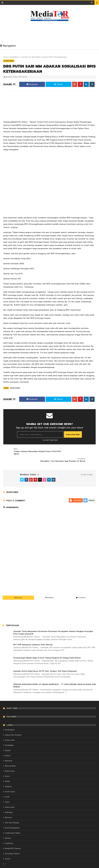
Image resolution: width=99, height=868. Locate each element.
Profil (7, 787)
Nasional (8, 751)
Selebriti (8, 777)
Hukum (8, 746)
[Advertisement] (50, 31)
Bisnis (7, 767)
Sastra (8, 849)
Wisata (8, 829)
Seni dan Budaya (12, 813)
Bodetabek (14, 57)
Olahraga (9, 803)
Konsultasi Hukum (12, 844)
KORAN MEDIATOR (36, 866)
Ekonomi (8, 808)
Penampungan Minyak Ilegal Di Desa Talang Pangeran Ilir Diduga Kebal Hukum (47, 648)
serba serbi (10, 798)
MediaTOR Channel (13, 839)
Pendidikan (9, 736)
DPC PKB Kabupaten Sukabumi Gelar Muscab (33, 635)
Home (6, 57)
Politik (7, 772)
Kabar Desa (10, 762)
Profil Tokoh (10, 782)
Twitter (59, 84)
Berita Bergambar (12, 818)
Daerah (8, 741)
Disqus (92, 491)
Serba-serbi (10, 731)
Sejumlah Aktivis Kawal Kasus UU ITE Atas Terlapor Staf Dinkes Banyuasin (45, 661)
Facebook (32, 84)
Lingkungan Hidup (13, 823)
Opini (7, 792)
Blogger (78, 491)
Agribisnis (9, 834)
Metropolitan (10, 756)
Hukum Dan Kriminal (13, 725)
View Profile (87, 465)
